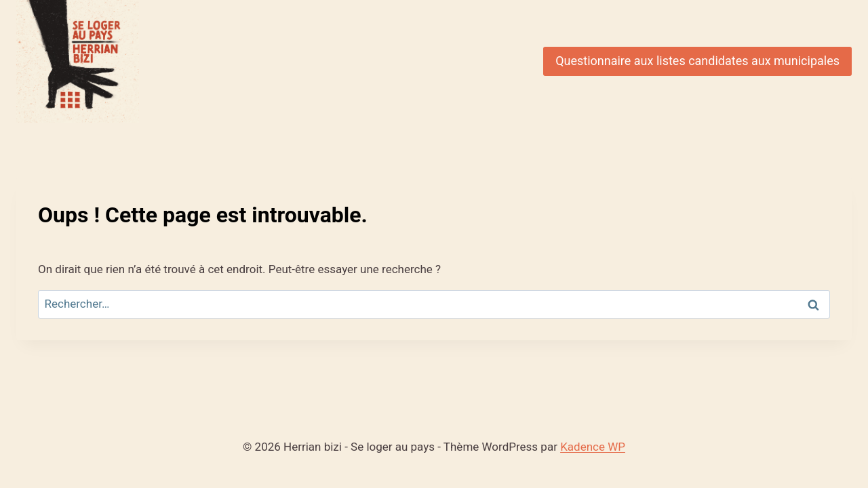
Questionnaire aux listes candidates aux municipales (697, 61)
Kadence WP (593, 447)
